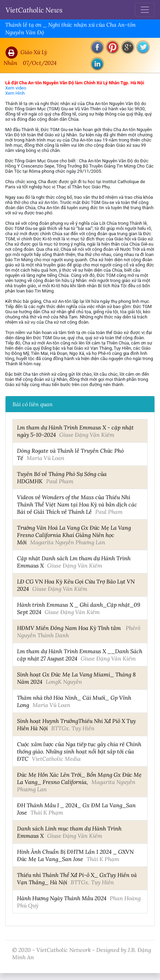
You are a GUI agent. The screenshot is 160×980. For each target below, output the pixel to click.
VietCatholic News (34, 10)
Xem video (16, 88)
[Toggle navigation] (145, 10)
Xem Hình (15, 93)
